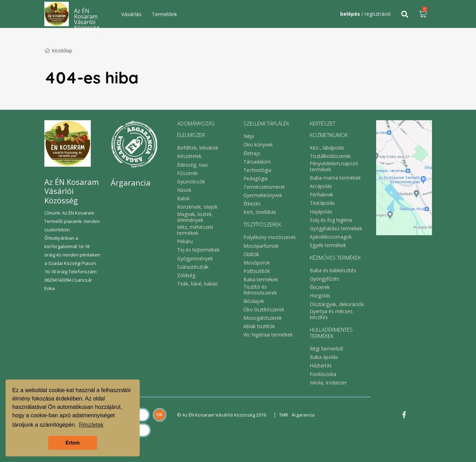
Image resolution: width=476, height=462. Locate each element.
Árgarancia (303, 415)
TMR (284, 415)
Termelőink (164, 14)
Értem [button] (73, 443)
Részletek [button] (91, 425)
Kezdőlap (58, 50)
